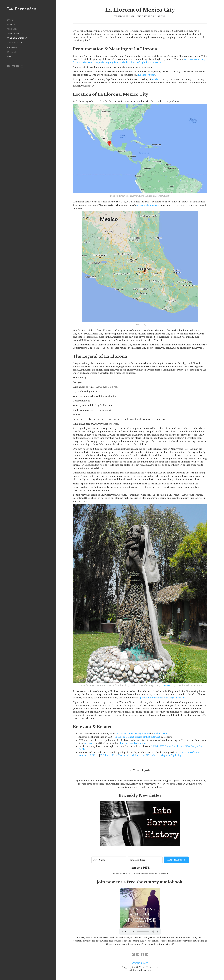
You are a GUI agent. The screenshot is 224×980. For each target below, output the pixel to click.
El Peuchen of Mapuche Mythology (164, 755)
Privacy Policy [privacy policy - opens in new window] (140, 963)
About (10, 57)
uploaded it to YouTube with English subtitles (162, 698)
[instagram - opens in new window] (9, 66)
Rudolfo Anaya (161, 734)
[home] (28, 10)
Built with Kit (140, 868)
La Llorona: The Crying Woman (133, 734)
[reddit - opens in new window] (13, 66)
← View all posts (140, 770)
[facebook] (18, 66)
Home (10, 20)
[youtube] (22, 66)
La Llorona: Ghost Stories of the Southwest (137, 737)
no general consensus (148, 205)
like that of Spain (146, 75)
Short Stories (15, 34)
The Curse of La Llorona (133, 743)
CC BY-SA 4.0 (167, 685)
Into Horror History (17, 38)
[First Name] (109, 860)
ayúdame (156, 79)
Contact (11, 52)
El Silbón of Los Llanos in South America (122, 755)
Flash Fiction (15, 43)
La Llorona (89, 743)
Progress (12, 29)
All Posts (12, 47)
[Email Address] (145, 860)
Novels (11, 25)
